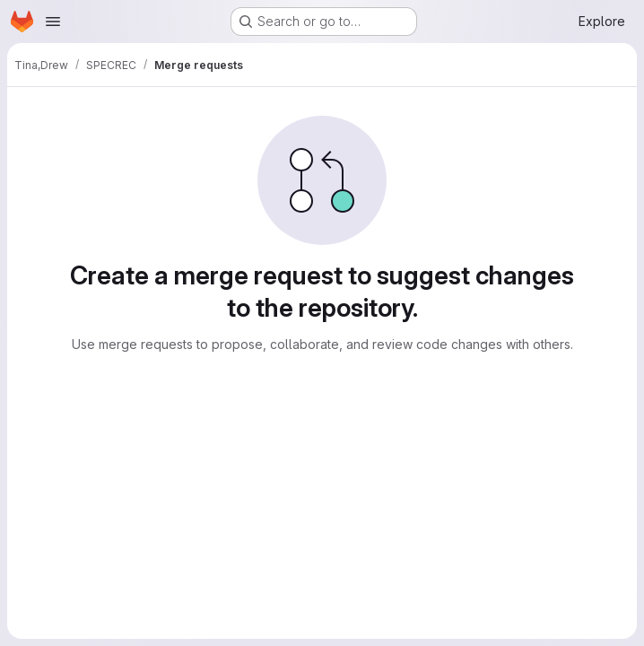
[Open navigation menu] (53, 22)
